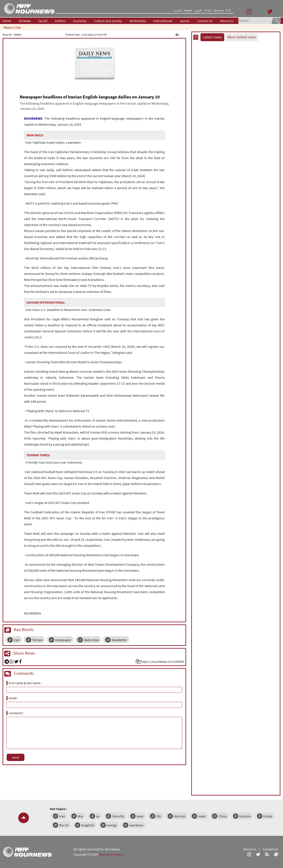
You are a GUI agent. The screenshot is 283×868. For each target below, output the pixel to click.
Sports (185, 21)
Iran (17, 640)
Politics (60, 21)
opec (140, 816)
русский (219, 10)
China (222, 816)
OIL (159, 816)
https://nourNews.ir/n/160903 (163, 662)
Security (118, 816)
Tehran (37, 640)
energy (112, 825)
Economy (80, 21)
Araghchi (88, 825)
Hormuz (180, 816)
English (188, 10)
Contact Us (205, 21)
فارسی (178, 10)
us (98, 816)
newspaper (63, 640)
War (81, 816)
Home (7, 21)
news (202, 816)
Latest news (212, 37)
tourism (245, 816)
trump (268, 816)
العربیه (198, 10)
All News (25, 21)
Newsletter (119, 640)
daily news (91, 640)
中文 (228, 10)
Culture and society (108, 21)
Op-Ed (43, 21)
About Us (227, 21)
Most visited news (242, 37)
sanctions (136, 825)
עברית (208, 10)
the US (64, 825)
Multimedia (138, 21)
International (163, 21)
